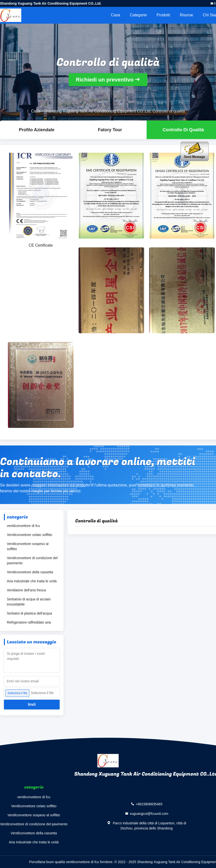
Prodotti (163, 15)
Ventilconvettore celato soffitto (30, 535)
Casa (115, 15)
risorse (186, 15)
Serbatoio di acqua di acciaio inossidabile (29, 602)
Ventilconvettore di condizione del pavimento (32, 560)
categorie (138, 15)
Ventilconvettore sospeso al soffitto (28, 546)
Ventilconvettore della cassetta (30, 572)
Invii (32, 704)
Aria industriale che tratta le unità (32, 581)
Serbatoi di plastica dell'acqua (29, 613)
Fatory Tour (110, 130)
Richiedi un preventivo (105, 80)
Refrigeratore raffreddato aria (29, 622)
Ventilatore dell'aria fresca (26, 590)
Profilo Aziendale (37, 130)
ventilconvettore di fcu (23, 526)
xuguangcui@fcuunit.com (149, 814)
